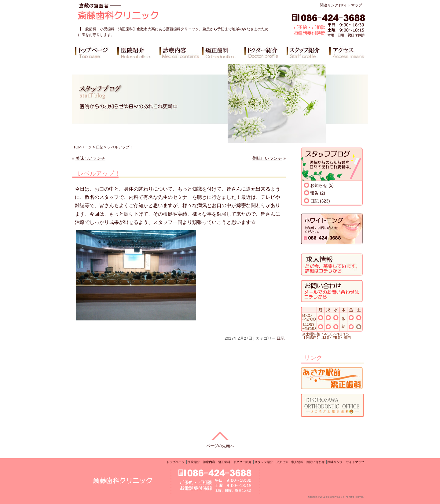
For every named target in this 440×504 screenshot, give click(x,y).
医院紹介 (194, 462)
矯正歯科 (224, 462)
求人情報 (297, 462)
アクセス (282, 462)
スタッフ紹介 (264, 462)
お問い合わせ (315, 462)
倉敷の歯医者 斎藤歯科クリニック (136, 14)
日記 (100, 147)
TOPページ (82, 147)
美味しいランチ (90, 158)
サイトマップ (351, 5)
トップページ (175, 462)
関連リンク (329, 5)
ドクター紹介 (242, 462)
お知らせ (319, 185)
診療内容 (209, 462)
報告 (314, 193)
